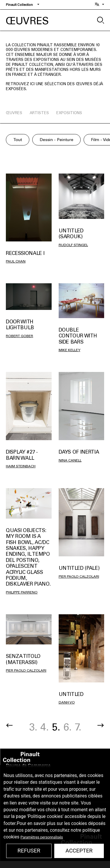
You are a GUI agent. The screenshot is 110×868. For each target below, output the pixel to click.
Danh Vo (67, 702)
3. (33, 727)
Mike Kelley (70, 350)
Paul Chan (16, 261)
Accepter (79, 851)
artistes (39, 113)
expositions (69, 113)
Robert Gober (20, 336)
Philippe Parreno (22, 592)
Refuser (29, 851)
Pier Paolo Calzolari (79, 577)
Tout (18, 140)
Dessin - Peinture (56, 140)
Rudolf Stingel (73, 245)
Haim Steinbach (21, 466)
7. (78, 727)
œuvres (14, 113)
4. (45, 727)
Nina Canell (70, 460)
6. (67, 727)
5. (56, 727)
